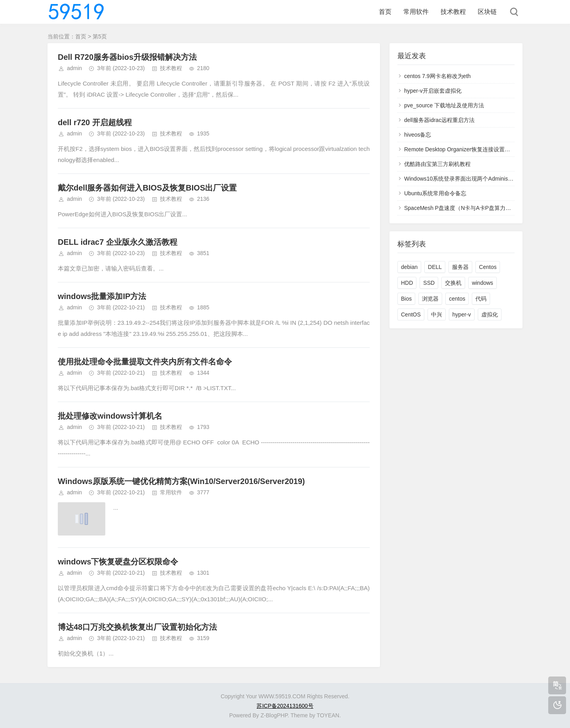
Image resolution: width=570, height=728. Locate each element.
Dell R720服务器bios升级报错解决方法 (127, 57)
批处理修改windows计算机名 (110, 416)
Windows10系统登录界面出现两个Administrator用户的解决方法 (482, 179)
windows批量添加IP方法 (102, 296)
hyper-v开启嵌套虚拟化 (433, 91)
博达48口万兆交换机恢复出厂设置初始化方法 (137, 627)
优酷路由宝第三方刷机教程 (437, 164)
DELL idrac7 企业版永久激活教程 (118, 242)
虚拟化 (490, 314)
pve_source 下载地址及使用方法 (444, 105)
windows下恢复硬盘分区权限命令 (118, 562)
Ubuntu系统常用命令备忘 (435, 193)
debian (409, 267)
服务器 (460, 267)
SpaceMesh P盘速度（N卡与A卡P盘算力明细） (463, 208)
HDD (407, 283)
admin (74, 68)
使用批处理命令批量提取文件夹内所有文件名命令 (145, 362)
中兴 (437, 314)
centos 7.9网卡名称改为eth (437, 76)
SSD (429, 283)
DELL (435, 267)
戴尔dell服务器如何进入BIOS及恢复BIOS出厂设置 (147, 188)
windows (483, 283)
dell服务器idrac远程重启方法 (439, 120)
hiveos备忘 (418, 135)
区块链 (487, 12)
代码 (481, 299)
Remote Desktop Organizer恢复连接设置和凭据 (463, 149)
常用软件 (416, 12)
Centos (488, 267)
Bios (406, 299)
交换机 (453, 283)
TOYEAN (328, 715)
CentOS (411, 314)
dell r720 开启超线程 (95, 122)
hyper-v (462, 314)
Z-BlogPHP (274, 715)
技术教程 (453, 12)
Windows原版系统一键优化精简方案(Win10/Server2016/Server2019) (181, 481)
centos (457, 299)
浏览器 (430, 299)
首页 (385, 12)
